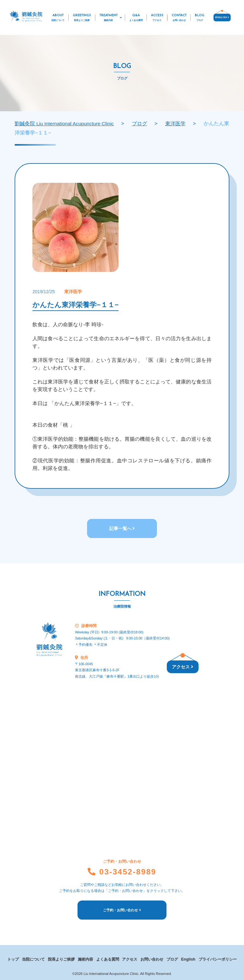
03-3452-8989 (122, 871)
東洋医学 (73, 292)
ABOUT (58, 18)
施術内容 (85, 957)
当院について (33, 957)
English (189, 957)
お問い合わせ (152, 957)
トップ (13, 957)
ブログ (173, 957)
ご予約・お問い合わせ (122, 910)
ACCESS (157, 18)
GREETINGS (82, 18)
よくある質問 (108, 957)
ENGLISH (222, 17)
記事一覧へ (122, 528)
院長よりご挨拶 (61, 957)
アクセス (183, 667)
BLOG (200, 18)
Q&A (136, 18)
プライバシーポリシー (218, 957)
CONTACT (179, 18)
